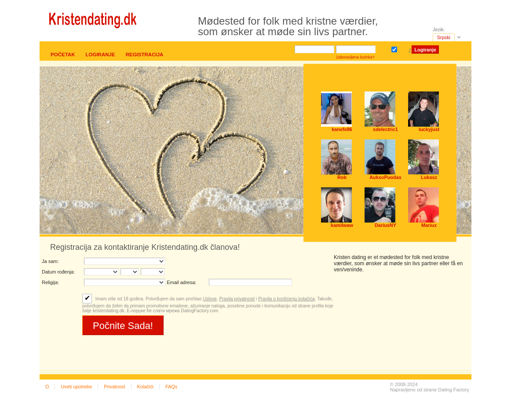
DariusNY (385, 225)
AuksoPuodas (385, 177)
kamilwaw (342, 225)
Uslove (210, 299)
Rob (342, 177)
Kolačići (145, 387)
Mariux (429, 225)
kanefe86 (342, 129)
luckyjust (429, 129)
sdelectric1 (385, 129)
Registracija (145, 55)
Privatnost (114, 387)
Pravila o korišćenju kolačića (287, 299)
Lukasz (429, 177)
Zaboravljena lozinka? (355, 57)
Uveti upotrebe (76, 387)
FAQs (171, 387)
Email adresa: (181, 282)
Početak (63, 55)
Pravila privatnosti (237, 299)
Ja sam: (50, 261)
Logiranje (100, 55)
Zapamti (396, 49)
